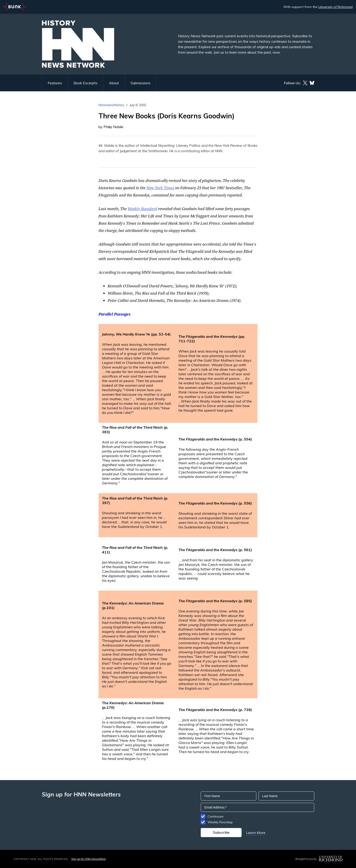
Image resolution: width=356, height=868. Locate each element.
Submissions (141, 83)
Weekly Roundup (220, 822)
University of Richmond (335, 7)
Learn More (256, 833)
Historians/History (111, 105)
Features (55, 83)
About (114, 83)
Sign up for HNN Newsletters (89, 859)
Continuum (215, 816)
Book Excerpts (85, 83)
